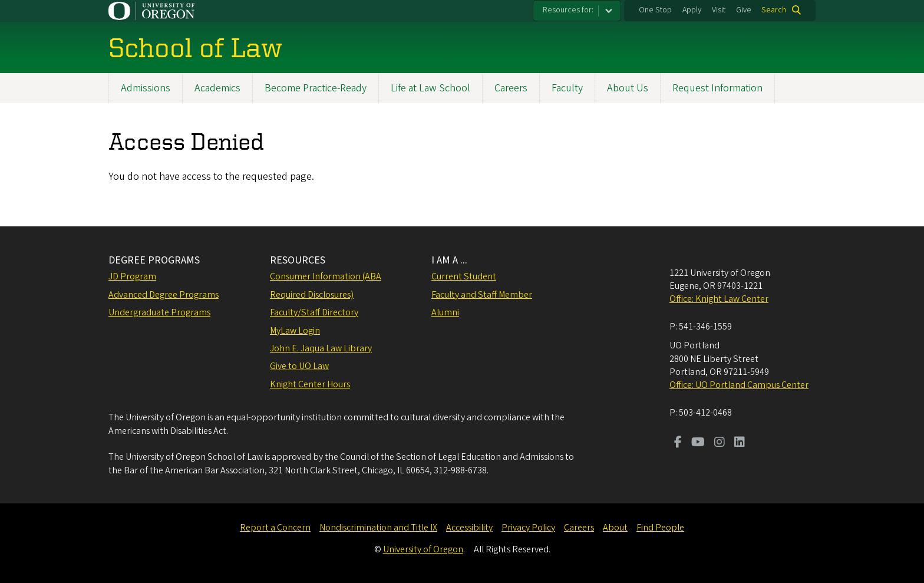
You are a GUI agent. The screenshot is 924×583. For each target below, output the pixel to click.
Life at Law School (430, 88)
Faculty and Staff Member (482, 295)
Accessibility (469, 528)
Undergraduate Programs (159, 312)
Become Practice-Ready (316, 88)
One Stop (655, 10)
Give (744, 10)
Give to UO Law (299, 366)
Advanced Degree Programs (164, 295)
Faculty (567, 88)
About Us (628, 88)
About (615, 528)
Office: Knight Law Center (719, 299)
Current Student (464, 276)
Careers (511, 88)
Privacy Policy (528, 528)
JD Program (132, 276)
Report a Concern (275, 528)
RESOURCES (298, 260)
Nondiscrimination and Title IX (378, 528)
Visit (719, 10)
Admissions (146, 88)
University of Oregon (423, 549)
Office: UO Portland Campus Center (739, 385)
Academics (217, 88)
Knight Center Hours (310, 384)
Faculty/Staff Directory (314, 312)
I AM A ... (449, 260)
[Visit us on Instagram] (720, 443)
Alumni (445, 312)
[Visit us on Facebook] (678, 443)
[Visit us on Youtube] (698, 443)
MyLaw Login (295, 331)
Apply (692, 10)
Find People (660, 528)
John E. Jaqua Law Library (321, 348)
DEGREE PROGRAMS (154, 260)
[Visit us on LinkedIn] (740, 443)
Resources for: (568, 10)
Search (774, 10)
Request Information (717, 88)
